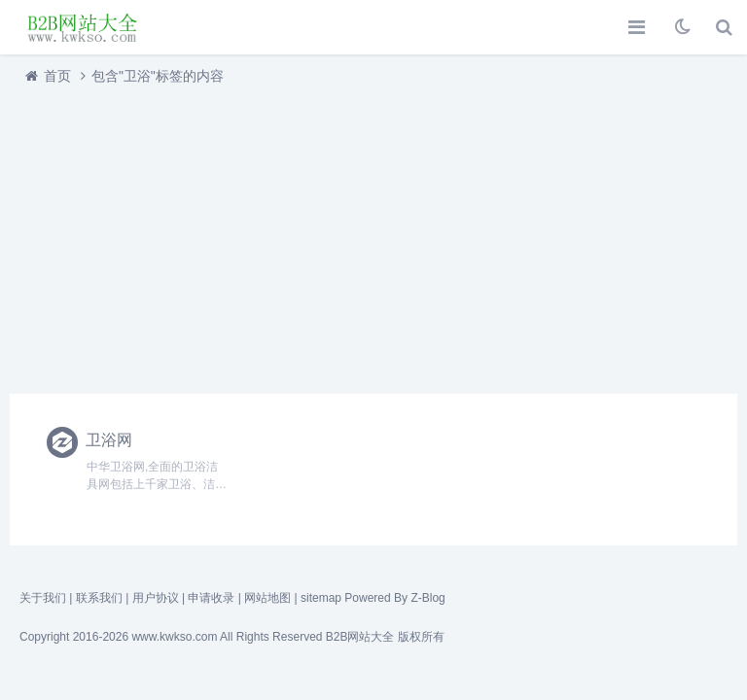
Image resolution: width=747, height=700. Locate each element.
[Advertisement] (373, 234)
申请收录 (211, 598)
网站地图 (267, 598)
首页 (57, 76)
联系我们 (99, 598)
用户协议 (156, 598)
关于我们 (43, 598)
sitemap (321, 598)
